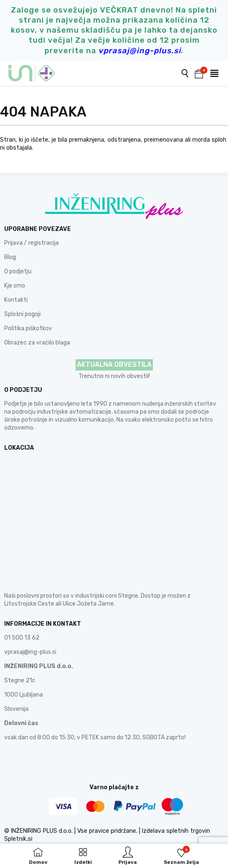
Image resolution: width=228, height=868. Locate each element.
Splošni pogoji (22, 314)
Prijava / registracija (31, 243)
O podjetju (18, 271)
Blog (10, 257)
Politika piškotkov (28, 328)
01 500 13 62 (22, 638)
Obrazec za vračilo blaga (37, 343)
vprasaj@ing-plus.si (30, 652)
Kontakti (16, 300)
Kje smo (15, 286)
